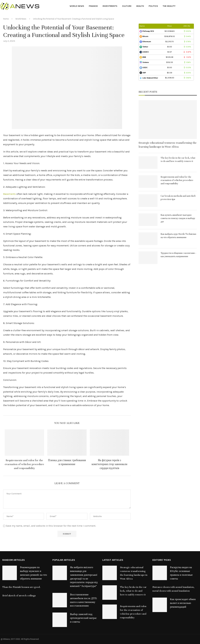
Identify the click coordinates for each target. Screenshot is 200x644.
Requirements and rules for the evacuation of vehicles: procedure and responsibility (24, 464)
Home (6, 19)
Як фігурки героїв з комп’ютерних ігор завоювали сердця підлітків (110, 464)
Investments (110, 6)
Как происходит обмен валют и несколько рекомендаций (183, 603)
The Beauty (169, 6)
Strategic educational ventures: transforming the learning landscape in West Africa (168, 145)
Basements (9, 194)
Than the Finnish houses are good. (21, 587)
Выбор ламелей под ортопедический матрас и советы (83, 618)
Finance (93, 6)
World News (77, 6)
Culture (127, 6)
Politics (153, 6)
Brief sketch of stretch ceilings (19, 596)
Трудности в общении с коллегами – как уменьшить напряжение (178, 255)
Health (140, 6)
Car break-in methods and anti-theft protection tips (178, 198)
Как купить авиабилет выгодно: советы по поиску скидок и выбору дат (178, 218)
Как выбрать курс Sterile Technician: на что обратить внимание (179, 236)
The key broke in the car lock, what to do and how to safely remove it (178, 160)
